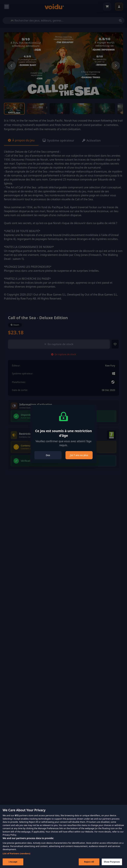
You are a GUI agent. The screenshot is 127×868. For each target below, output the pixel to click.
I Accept (13, 863)
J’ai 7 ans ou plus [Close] (79, 455)
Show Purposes (112, 863)
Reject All (89, 863)
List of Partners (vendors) (16, 855)
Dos (48, 455)
